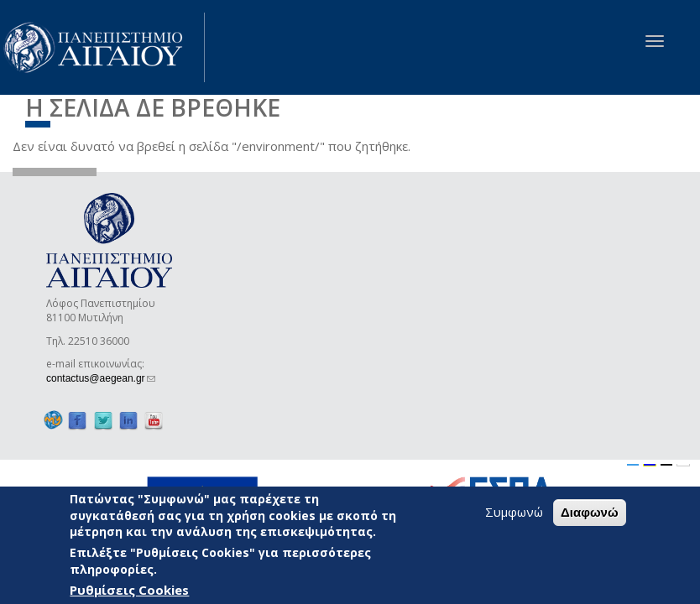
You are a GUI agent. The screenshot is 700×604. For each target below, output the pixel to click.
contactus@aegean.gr (101, 378)
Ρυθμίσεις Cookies (129, 590)
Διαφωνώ (590, 512)
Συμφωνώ (514, 512)
